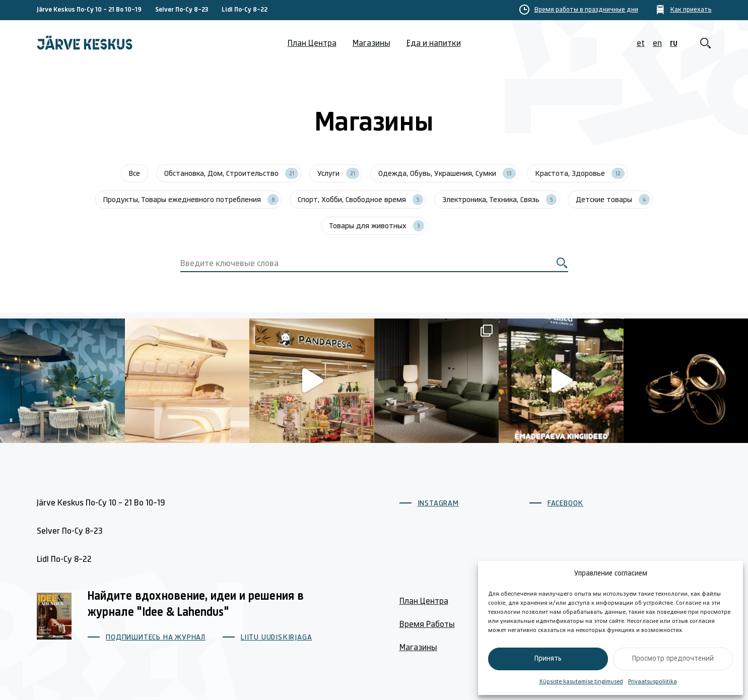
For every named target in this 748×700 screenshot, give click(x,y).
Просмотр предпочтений (673, 659)
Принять (548, 659)
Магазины (371, 44)
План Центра (312, 44)
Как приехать (691, 10)
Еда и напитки (434, 44)
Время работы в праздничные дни (586, 10)
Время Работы (427, 625)
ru (674, 44)
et (641, 44)
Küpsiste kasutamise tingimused (581, 682)
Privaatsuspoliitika (653, 682)
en (657, 44)
